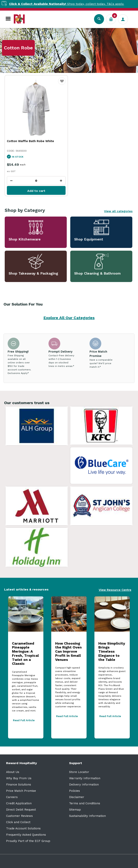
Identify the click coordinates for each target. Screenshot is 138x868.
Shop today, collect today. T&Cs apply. (73, 4)
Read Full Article (24, 720)
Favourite (62, 84)
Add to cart (36, 191)
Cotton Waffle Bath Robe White (30, 141)
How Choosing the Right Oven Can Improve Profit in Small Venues (68, 651)
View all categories (118, 211)
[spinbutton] (36, 181)
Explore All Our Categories (69, 318)
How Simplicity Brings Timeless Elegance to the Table (112, 651)
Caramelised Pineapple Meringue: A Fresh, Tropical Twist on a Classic (25, 653)
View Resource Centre (115, 590)
